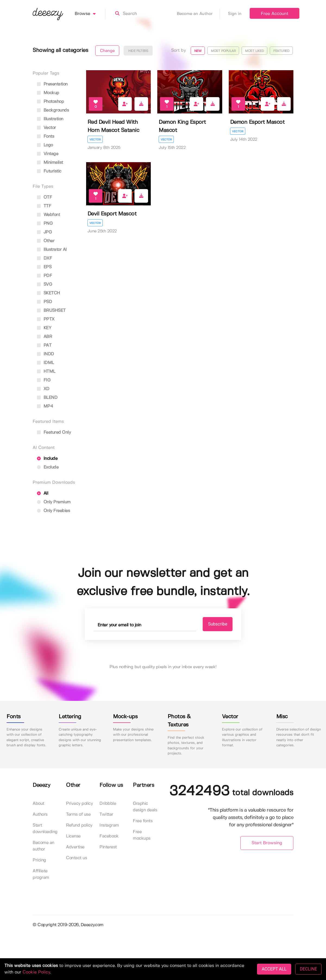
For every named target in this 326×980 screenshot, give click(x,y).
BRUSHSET (51, 311)
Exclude (48, 467)
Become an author (43, 846)
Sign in (235, 14)
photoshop (50, 102)
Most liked (254, 51)
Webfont (48, 215)
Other (46, 241)
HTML (46, 372)
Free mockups (142, 835)
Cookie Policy (36, 972)
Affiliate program (41, 874)
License (73, 836)
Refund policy (79, 825)
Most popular (223, 51)
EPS (44, 267)
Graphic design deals (145, 807)
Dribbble (108, 804)
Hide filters (138, 51)
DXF (44, 258)
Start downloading (45, 829)
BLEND (47, 398)
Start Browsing (267, 843)
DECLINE (308, 969)
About (38, 804)
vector (46, 128)
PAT (44, 345)
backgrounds (53, 110)
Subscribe (218, 624)
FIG (44, 380)
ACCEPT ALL (274, 969)
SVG (44, 284)
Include (47, 459)
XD (43, 389)
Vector (95, 140)
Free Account (275, 14)
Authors (40, 814)
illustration (50, 119)
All (43, 493)
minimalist (50, 163)
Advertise (75, 847)
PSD (44, 302)
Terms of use (78, 814)
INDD (46, 354)
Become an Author (198, 14)
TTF (44, 206)
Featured (281, 51)
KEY (44, 328)
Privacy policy (79, 804)
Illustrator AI (52, 250)
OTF (44, 197)
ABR (44, 337)
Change (107, 51)
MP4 (45, 406)
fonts (46, 136)
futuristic (49, 171)
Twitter (106, 814)
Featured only (54, 432)
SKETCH (48, 293)
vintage (48, 154)
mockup (48, 93)
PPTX (46, 319)
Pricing (39, 860)
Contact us (76, 858)
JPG (44, 232)
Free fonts (143, 821)
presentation (52, 84)
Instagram (109, 825)
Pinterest (108, 847)
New (198, 51)
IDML (46, 363)
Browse (90, 14)
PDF (44, 276)
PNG (45, 224)
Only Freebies (53, 511)
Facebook (109, 836)
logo (45, 145)
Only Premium (54, 502)
